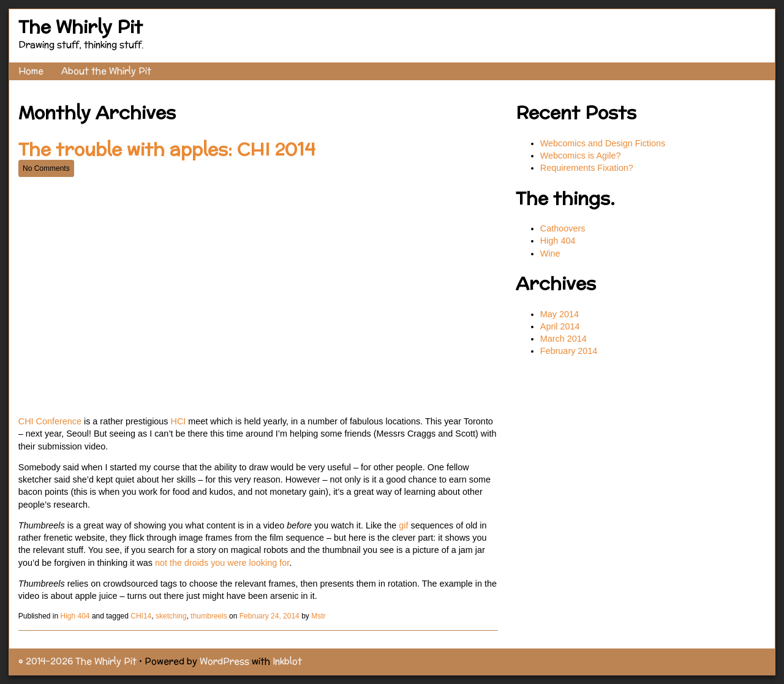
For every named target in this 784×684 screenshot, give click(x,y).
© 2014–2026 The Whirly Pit (77, 661)
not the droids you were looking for (222, 563)
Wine (550, 254)
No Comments (46, 168)
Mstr (318, 616)
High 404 (75, 616)
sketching (171, 616)
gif (403, 525)
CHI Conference (50, 421)
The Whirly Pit (81, 27)
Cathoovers (563, 228)
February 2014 (569, 351)
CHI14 (141, 616)
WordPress (224, 661)
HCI (179, 421)
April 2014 (560, 326)
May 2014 (560, 314)
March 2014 (563, 339)
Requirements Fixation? (587, 168)
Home (31, 71)
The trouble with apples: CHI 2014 (167, 149)
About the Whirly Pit (106, 71)
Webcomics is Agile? (582, 156)
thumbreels (209, 616)
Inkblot (287, 661)
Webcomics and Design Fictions (603, 143)
